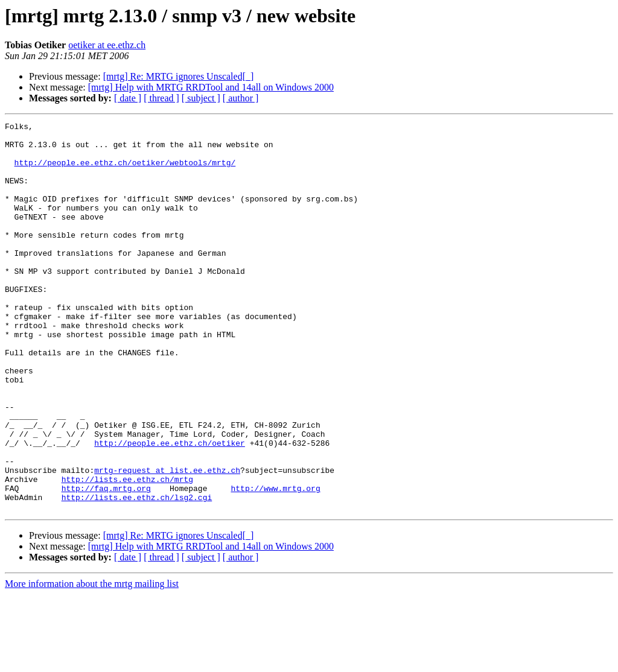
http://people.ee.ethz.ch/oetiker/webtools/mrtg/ (125, 171)
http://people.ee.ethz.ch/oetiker (170, 508)
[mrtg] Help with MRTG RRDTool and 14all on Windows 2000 (211, 87)
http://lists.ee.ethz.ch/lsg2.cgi (137, 573)
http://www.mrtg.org (275, 562)
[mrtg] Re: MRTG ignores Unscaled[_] (179, 76)
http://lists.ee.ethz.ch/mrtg (127, 551)
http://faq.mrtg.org (106, 562)
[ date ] (128, 98)
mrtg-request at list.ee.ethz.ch (167, 540)
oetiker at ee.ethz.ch (107, 45)
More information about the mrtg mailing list (92, 661)
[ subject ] (201, 98)
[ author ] (241, 98)
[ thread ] (161, 98)
